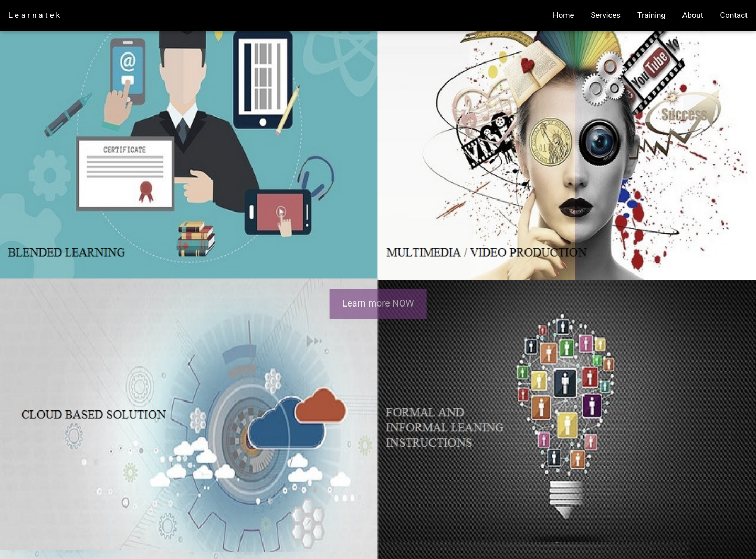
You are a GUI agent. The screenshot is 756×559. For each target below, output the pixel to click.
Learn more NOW (378, 304)
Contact (734, 15)
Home (563, 15)
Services (606, 15)
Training (652, 15)
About (693, 15)
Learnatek (35, 15)
